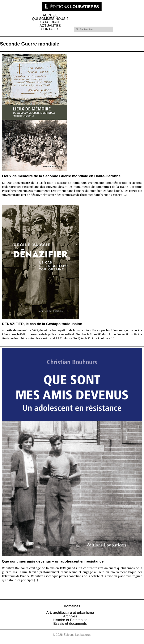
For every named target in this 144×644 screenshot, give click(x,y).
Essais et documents (70, 623)
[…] (125, 195)
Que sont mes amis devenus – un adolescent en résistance (53, 561)
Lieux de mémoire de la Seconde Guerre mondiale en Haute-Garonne (61, 176)
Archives (70, 616)
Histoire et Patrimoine (70, 620)
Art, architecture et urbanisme (70, 613)
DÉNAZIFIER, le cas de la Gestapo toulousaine (42, 324)
